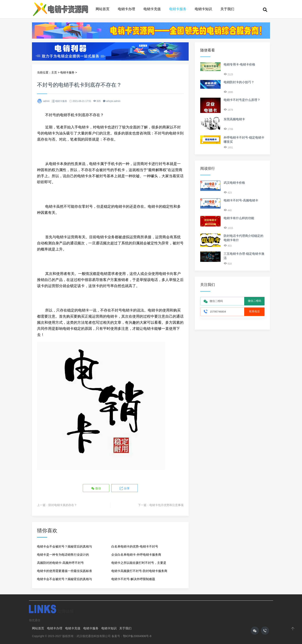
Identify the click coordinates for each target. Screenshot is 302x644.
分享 (124, 488)
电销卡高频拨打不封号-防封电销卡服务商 (139, 571)
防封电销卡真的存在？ (63, 505)
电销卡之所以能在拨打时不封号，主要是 (139, 563)
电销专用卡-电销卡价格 (239, 64)
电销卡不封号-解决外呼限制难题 (133, 579)
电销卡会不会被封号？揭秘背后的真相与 (65, 546)
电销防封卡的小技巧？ (239, 82)
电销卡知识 (203, 9)
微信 (96, 488)
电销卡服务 (178, 9)
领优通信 (35, 620)
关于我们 (227, 9)
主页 (54, 72)
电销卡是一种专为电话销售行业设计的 (63, 554)
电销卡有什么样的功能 (239, 218)
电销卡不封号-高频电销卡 (241, 200)
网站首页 (103, 9)
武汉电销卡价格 (234, 183)
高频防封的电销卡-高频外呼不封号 (60, 563)
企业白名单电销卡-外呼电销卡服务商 (136, 554)
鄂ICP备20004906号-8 (137, 636)
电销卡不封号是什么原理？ (242, 100)
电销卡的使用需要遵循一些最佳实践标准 (65, 571)
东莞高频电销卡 (234, 119)
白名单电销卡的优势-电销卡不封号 (135, 546)
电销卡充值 (152, 9)
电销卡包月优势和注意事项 (166, 505)
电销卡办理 (126, 9)
